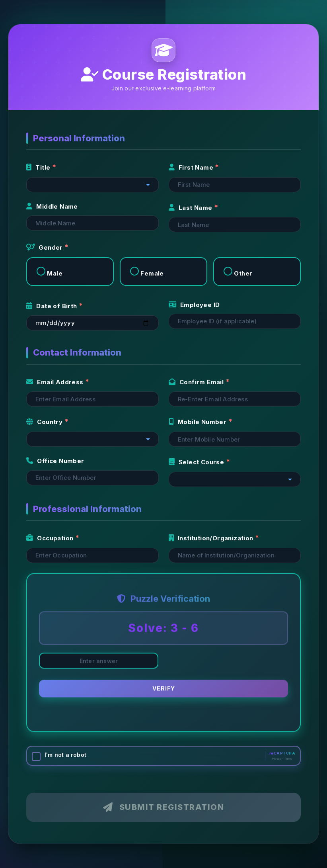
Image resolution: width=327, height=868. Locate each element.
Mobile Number (199, 422)
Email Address (56, 382)
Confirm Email (197, 382)
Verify (164, 689)
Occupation (51, 538)
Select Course (197, 462)
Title (39, 167)
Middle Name (52, 206)
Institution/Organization (212, 538)
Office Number (55, 461)
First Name (192, 167)
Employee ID (194, 305)
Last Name (191, 208)
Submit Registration (163, 807)
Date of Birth (53, 306)
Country (45, 422)
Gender (45, 247)
